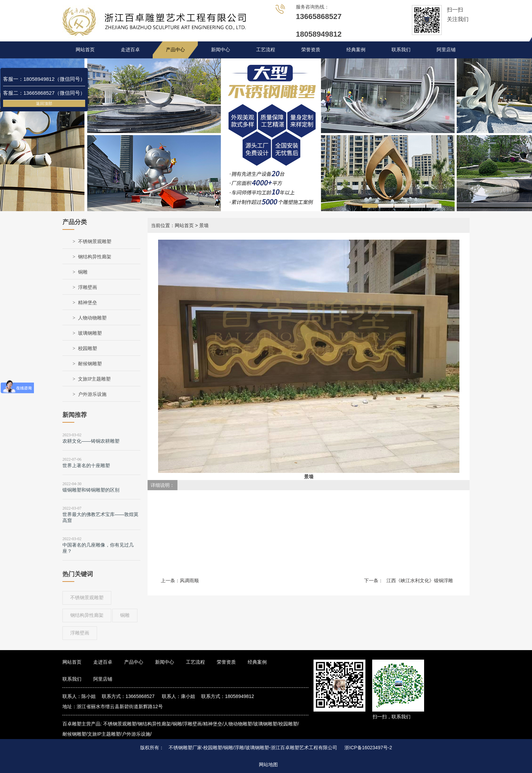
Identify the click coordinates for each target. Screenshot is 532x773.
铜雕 (83, 272)
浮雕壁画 (88, 287)
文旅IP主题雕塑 (94, 379)
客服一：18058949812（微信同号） (44, 79)
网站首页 (85, 50)
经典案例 (356, 50)
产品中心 (175, 50)
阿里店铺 (446, 50)
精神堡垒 (88, 303)
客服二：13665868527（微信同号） (44, 93)
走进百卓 (130, 50)
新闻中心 (221, 50)
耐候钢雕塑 (90, 364)
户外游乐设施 (92, 394)
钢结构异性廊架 (95, 257)
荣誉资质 (311, 50)
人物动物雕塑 (92, 318)
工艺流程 (266, 50)
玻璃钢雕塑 (90, 333)
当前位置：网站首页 (172, 225)
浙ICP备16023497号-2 (368, 748)
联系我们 (401, 50)
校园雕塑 (88, 348)
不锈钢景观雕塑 (95, 242)
